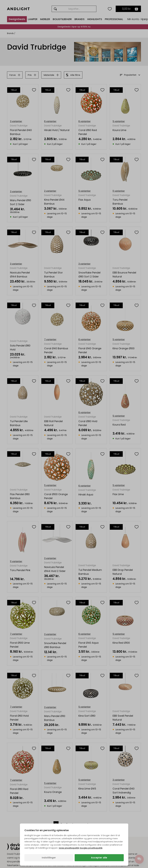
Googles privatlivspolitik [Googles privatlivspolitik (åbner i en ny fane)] (91, 848)
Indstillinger (49, 858)
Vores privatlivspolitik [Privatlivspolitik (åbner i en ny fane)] (69, 848)
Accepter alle (99, 858)
